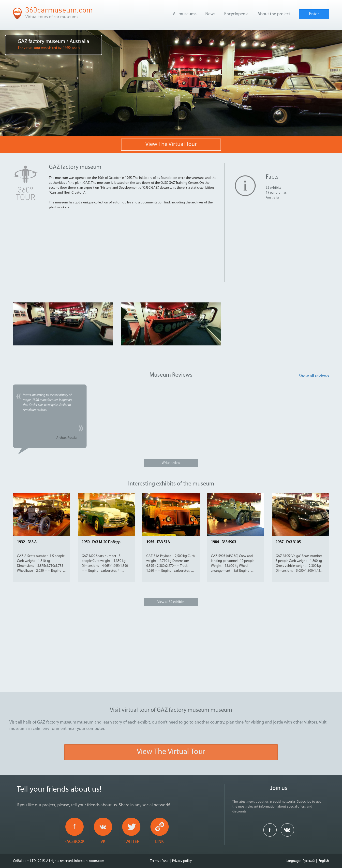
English (324, 861)
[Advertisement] (135, 248)
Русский (309, 861)
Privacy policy (182, 861)
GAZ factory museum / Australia (53, 44)
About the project (274, 14)
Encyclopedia (236, 14)
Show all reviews (314, 376)
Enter (314, 14)
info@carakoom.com (89, 861)
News (210, 14)
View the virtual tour (171, 144)
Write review (171, 463)
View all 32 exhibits (171, 602)
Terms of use (159, 861)
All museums (185, 14)
